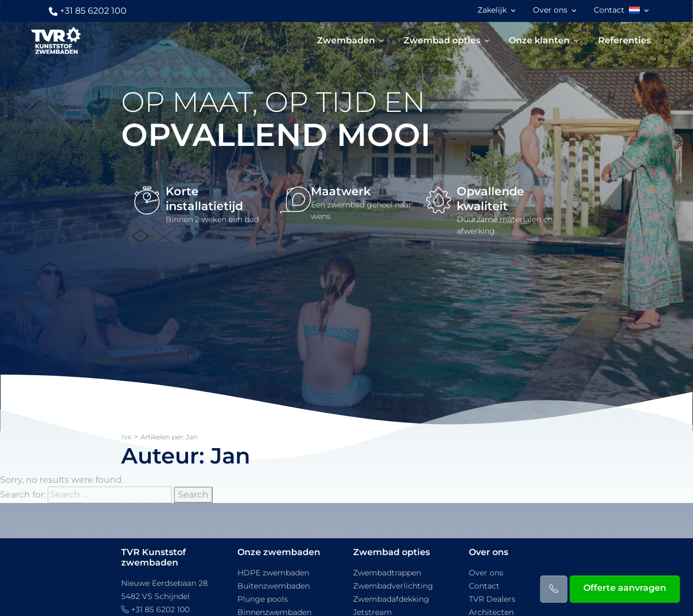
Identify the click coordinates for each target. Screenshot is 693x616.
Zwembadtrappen (387, 573)
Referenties (625, 40)
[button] (640, 10)
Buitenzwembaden (274, 586)
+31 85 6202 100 (87, 11)
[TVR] (55, 40)
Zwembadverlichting (393, 586)
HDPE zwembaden (273, 573)
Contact (610, 10)
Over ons (486, 573)
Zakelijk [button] (493, 10)
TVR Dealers (492, 599)
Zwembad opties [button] (442, 40)
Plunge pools (263, 599)
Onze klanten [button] (540, 40)
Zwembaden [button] (346, 40)
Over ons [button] (551, 10)
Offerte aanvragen (625, 588)
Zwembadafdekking (391, 599)
